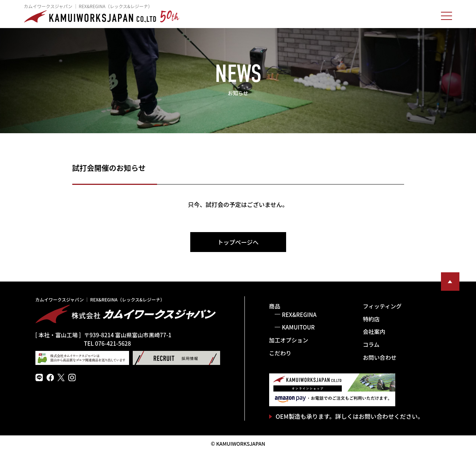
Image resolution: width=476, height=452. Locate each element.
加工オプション (289, 340)
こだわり (280, 353)
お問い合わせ (380, 357)
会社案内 (374, 331)
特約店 (371, 319)
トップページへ (238, 242)
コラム (371, 344)
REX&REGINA (299, 314)
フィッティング (382, 306)
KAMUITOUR (298, 327)
